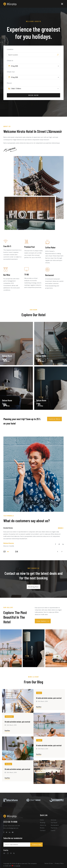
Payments (54, 828)
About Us (43, 825)
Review (42, 828)
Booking (43, 823)
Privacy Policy (59, 863)
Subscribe (37, 845)
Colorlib (18, 866)
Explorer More (54, 419)
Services (54, 820)
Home (42, 820)
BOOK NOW (34, 95)
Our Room (54, 823)
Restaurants (55, 825)
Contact (43, 830)
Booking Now (33, 587)
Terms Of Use (49, 863)
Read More (39, 707)
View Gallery (43, 621)
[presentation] (57, 551)
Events (53, 830)
